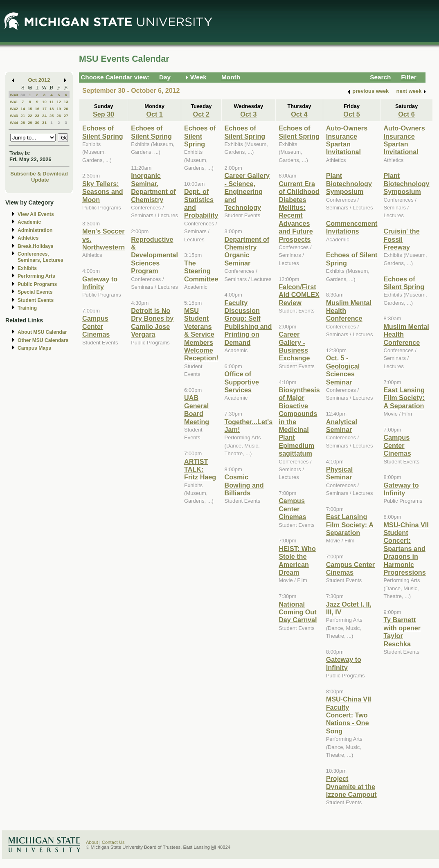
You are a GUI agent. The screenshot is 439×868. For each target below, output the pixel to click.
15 (30, 109)
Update (40, 180)
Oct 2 (201, 114)
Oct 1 (154, 114)
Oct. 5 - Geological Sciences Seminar (343, 370)
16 (37, 109)
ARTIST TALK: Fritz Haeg (200, 469)
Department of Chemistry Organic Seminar (247, 251)
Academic (29, 222)
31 (44, 123)
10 (44, 102)
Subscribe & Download (39, 174)
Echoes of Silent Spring (103, 132)
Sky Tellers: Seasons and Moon (103, 192)
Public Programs (37, 284)
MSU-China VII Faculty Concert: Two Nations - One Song (349, 715)
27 (66, 116)
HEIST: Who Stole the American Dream (297, 560)
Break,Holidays (36, 246)
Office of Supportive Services (242, 382)
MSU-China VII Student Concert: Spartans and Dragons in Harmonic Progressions (406, 549)
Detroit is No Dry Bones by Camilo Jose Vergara (152, 322)
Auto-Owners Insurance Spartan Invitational (347, 140)
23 (37, 116)
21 (23, 116)
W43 (14, 116)
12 (59, 102)
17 (44, 109)
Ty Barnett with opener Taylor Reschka (402, 632)
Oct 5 (351, 114)
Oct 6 (406, 114)
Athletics (28, 238)
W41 (14, 102)
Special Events (35, 292)
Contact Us (113, 842)
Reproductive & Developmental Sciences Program (154, 255)
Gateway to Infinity (100, 283)
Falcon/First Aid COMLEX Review (299, 295)
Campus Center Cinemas (96, 326)
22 (30, 116)
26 (59, 116)
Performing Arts (36, 276)
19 (59, 109)
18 (52, 109)
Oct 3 (248, 114)
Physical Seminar (340, 473)
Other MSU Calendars (43, 340)
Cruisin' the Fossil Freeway (401, 239)
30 (23, 95)
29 (30, 123)
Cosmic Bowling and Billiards (244, 485)
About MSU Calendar (42, 332)
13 (66, 102)
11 (52, 102)
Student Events (36, 300)
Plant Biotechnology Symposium (349, 183)
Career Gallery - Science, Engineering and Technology (247, 191)
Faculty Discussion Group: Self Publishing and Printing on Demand (248, 323)
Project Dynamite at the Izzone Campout (351, 786)
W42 (14, 109)
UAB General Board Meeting (197, 409)
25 (52, 116)
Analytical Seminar (342, 426)
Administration (35, 230)
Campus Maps (34, 348)
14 (23, 109)
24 (44, 116)
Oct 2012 (39, 80)
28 (23, 123)
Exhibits (27, 268)
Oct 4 (299, 114)
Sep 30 (104, 114)
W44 (14, 123)
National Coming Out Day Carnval (298, 612)
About (92, 842)
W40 (14, 95)
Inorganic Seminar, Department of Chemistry (153, 187)
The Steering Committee (201, 271)
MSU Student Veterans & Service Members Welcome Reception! (201, 334)
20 (66, 109)
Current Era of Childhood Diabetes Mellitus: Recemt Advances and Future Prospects (299, 211)
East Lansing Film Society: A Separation (350, 525)
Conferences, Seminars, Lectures (41, 257)
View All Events (36, 214)
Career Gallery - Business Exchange (294, 346)
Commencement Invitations (352, 227)
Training (27, 308)
